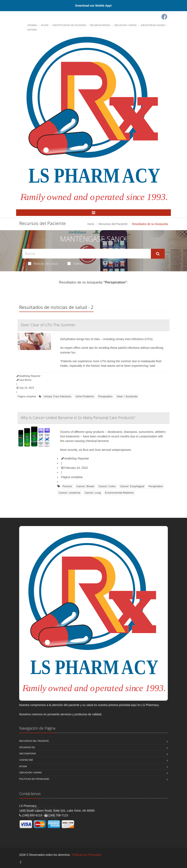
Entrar (32, 30)
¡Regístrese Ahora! (153, 25)
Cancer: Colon (107, 486)
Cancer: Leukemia (70, 493)
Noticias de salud (43, 263)
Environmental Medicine (119, 493)
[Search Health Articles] (87, 254)
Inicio (91, 224)
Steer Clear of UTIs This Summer (48, 325)
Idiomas (32, 25)
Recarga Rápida (100, 25)
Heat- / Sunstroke (127, 396)
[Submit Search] (158, 254)
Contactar (26, 760)
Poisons (67, 486)
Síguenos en (27, 747)
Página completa (27, 396)
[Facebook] (164, 17)
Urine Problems (85, 396)
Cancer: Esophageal (132, 486)
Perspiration (105, 396)
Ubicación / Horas (125, 25)
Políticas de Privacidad (34, 779)
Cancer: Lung (93, 493)
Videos (75, 263)
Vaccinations (28, 754)
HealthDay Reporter (75, 458)
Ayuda (45, 25)
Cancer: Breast (85, 486)
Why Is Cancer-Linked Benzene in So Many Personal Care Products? (78, 418)
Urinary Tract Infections (58, 396)
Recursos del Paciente (113, 224)
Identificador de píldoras (69, 25)
